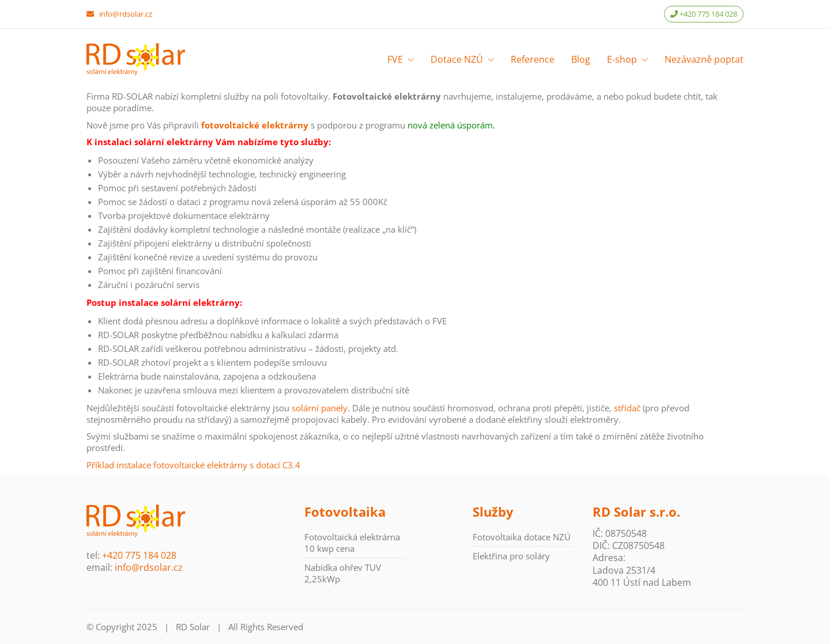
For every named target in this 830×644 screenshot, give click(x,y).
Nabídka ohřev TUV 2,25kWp (343, 573)
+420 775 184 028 (704, 14)
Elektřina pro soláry (511, 556)
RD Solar (193, 627)
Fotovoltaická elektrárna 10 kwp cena (352, 543)
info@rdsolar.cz (126, 14)
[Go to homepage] (136, 59)
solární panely (320, 408)
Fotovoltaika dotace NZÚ (522, 537)
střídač (627, 408)
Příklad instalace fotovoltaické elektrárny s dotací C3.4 (193, 465)
